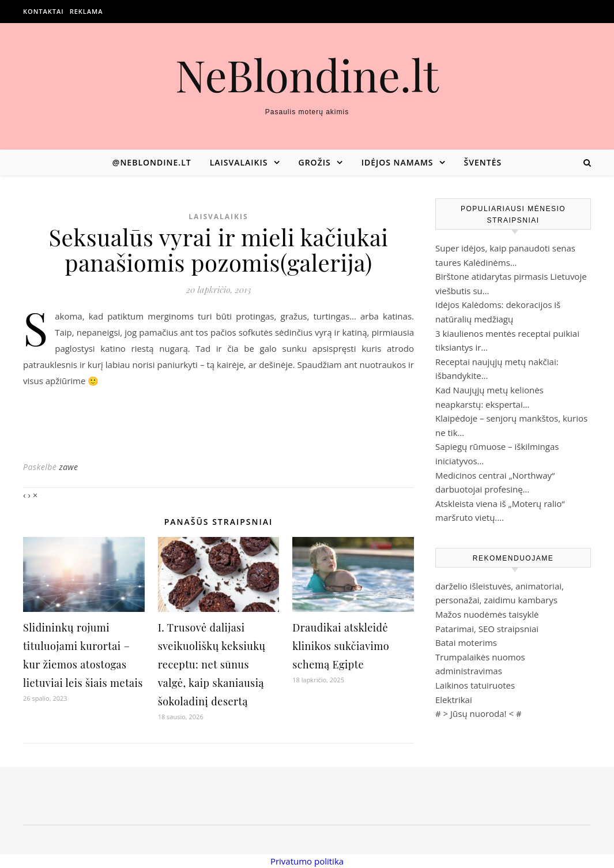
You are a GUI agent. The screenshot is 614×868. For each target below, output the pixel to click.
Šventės (483, 162)
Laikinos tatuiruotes (475, 685)
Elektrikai (454, 700)
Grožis (315, 162)
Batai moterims (466, 642)
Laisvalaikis (239, 162)
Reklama (86, 11)
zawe (68, 467)
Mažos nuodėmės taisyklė (487, 614)
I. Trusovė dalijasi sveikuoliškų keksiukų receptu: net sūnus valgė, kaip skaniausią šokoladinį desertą (212, 664)
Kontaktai (44, 11)
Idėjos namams (398, 162)
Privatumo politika (307, 861)
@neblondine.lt (152, 162)
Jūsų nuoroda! (479, 713)
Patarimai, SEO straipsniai (487, 629)
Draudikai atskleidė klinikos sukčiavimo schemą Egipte (341, 646)
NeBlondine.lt (307, 75)
